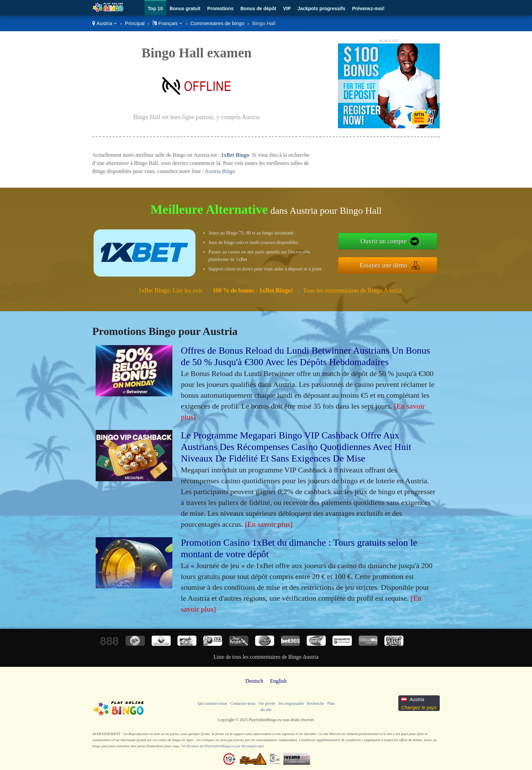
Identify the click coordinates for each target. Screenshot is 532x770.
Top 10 (155, 8)
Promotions (221, 8)
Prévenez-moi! (368, 8)
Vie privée (267, 703)
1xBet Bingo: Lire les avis (170, 290)
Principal (135, 23)
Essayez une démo (383, 265)
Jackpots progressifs (321, 8)
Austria (105, 23)
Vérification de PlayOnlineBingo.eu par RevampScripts (223, 746)
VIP (287, 8)
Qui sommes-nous (212, 703)
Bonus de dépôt (258, 8)
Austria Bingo (220, 171)
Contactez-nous (243, 703)
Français (167, 23)
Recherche (316, 703)
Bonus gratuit (185, 8)
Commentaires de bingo (217, 23)
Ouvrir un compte (384, 241)
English (278, 681)
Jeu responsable (291, 703)
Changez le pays (419, 708)
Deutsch (254, 681)
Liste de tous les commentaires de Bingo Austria (266, 657)
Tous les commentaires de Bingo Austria (352, 290)
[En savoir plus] (269, 524)
